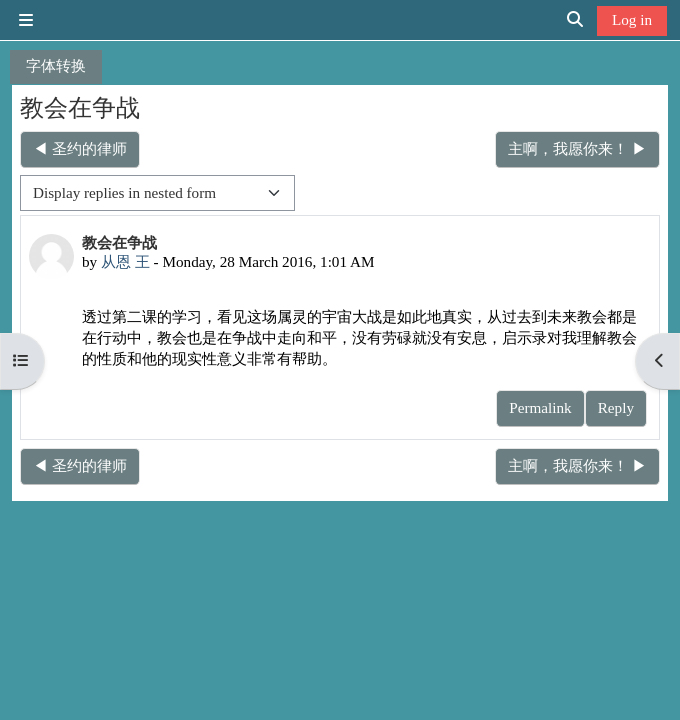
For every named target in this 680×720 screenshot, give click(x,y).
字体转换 (56, 65)
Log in (632, 19)
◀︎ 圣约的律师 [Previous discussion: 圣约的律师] (80, 148)
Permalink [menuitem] (540, 407)
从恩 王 (125, 261)
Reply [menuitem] (616, 407)
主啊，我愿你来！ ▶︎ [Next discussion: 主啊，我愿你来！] (577, 148)
